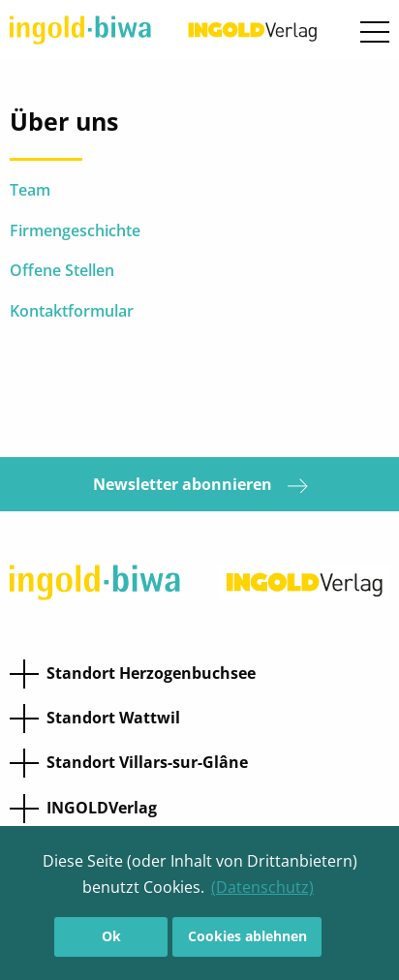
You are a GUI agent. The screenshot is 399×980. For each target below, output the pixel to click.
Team (32, 190)
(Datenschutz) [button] (262, 887)
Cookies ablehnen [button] (247, 936)
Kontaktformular (72, 311)
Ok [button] (111, 936)
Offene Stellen (62, 270)
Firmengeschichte (75, 230)
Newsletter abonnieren (200, 484)
